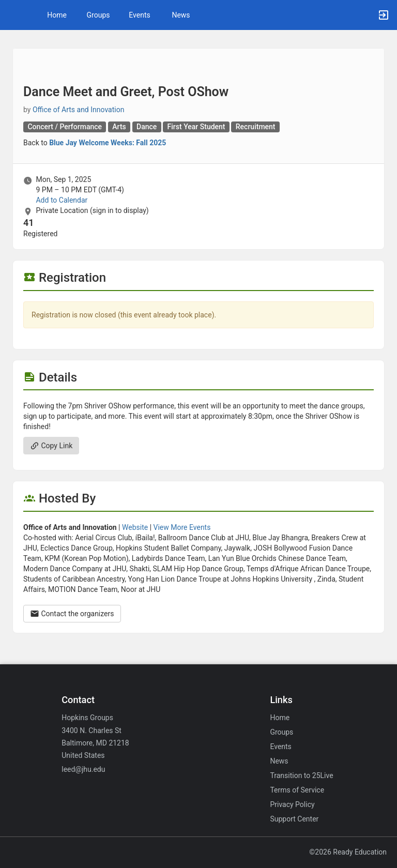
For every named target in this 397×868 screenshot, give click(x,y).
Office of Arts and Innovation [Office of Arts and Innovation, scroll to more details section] (79, 110)
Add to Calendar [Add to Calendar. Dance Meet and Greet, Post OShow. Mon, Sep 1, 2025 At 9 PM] (62, 200)
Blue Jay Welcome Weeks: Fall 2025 (108, 143)
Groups (98, 15)
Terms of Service (297, 790)
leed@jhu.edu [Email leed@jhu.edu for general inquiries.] (83, 769)
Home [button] (57, 15)
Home (280, 718)
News (181, 15)
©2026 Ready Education (348, 852)
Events (139, 15)
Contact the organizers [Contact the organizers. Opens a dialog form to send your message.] (72, 614)
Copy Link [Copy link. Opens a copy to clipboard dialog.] (51, 446)
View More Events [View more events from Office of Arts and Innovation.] (182, 527)
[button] (13, 15)
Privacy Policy (292, 804)
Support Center (294, 819)
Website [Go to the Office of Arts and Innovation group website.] (135, 527)
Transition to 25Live (301, 775)
